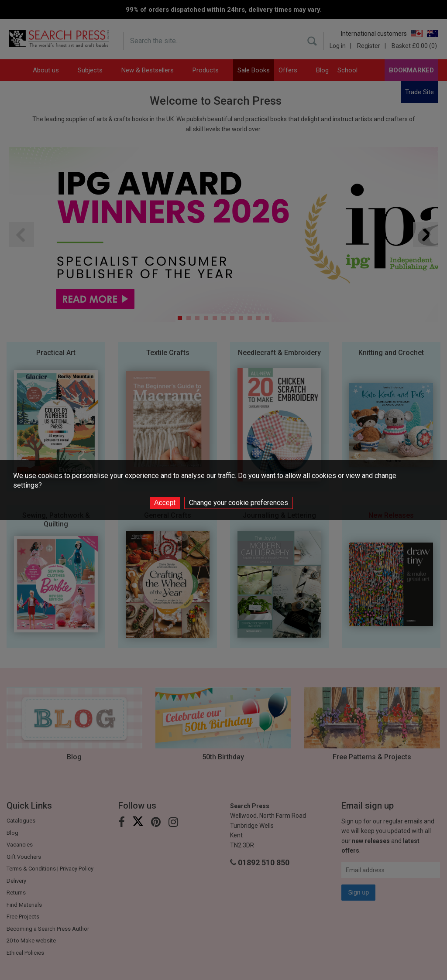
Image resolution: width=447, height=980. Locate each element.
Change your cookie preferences (239, 503)
